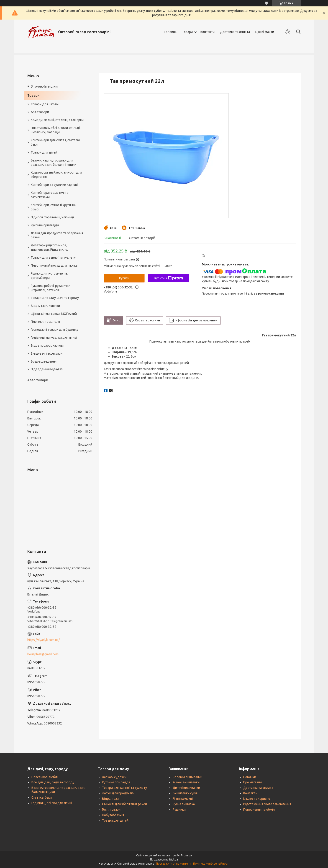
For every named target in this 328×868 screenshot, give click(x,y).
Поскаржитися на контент (174, 864)
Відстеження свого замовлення (267, 804)
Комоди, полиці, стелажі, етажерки (57, 120)
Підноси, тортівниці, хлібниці (52, 217)
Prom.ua (186, 855)
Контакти (208, 32)
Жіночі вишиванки (186, 782)
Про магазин (252, 782)
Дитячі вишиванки (186, 788)
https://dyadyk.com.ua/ (44, 640)
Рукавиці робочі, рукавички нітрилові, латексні (51, 288)
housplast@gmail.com (43, 654)
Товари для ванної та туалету (53, 257)
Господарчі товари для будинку (54, 330)
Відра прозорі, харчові (47, 346)
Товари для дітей (44, 152)
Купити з (168, 278)
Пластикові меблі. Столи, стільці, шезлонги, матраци (56, 130)
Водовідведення (44, 361)
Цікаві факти (265, 32)
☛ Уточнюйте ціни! (43, 86)
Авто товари (38, 380)
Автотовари (40, 112)
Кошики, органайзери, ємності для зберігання (56, 175)
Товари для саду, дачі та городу (55, 298)
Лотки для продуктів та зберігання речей (57, 235)
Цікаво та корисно (257, 799)
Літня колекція (183, 799)
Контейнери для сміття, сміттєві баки (55, 142)
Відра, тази (110, 799)
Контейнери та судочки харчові (54, 185)
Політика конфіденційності (211, 864)
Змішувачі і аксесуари (47, 353)
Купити (124, 278)
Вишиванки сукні (185, 793)
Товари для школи (45, 104)
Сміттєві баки (42, 797)
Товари (187, 32)
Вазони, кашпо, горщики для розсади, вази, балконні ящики (54, 163)
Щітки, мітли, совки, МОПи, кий (54, 314)
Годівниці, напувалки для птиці (54, 338)
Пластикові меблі (45, 777)
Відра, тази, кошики (45, 306)
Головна (170, 32)
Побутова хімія (113, 815)
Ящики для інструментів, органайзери (49, 276)
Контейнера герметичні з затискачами (50, 195)
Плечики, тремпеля (45, 322)
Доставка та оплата (235, 32)
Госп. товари (111, 810)
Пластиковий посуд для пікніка (54, 265)
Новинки (250, 777)
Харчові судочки (114, 777)
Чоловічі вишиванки (187, 777)
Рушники (179, 810)
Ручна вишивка (184, 804)
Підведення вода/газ (47, 369)
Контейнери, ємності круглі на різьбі (53, 207)
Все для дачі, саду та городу (53, 782)
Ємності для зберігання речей (124, 804)
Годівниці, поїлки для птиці (52, 803)
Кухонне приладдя (45, 225)
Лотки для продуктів (118, 793)
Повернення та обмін (259, 810)
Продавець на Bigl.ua (164, 859)
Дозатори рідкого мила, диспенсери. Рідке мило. (49, 247)
